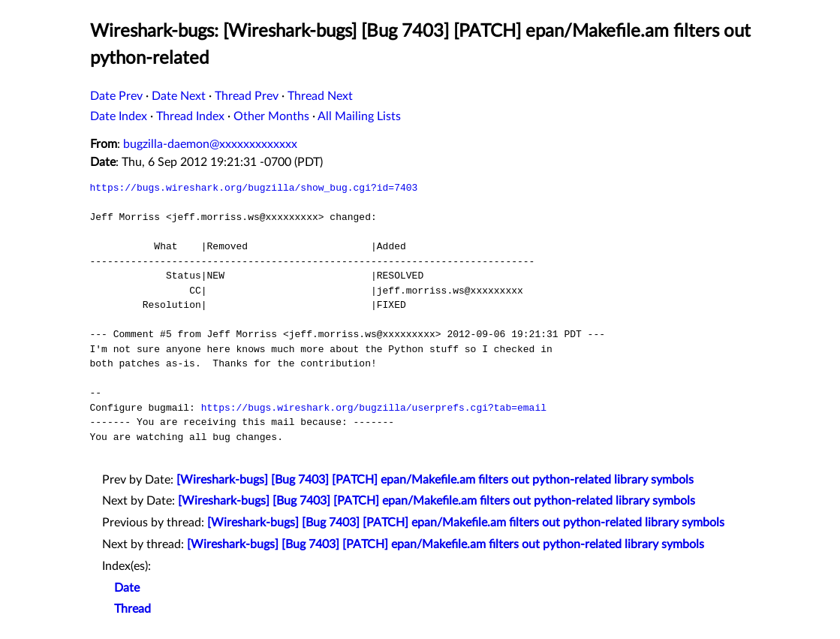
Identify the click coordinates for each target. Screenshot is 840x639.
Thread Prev (247, 96)
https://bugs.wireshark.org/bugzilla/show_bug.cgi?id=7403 (254, 188)
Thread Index (190, 116)
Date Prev (116, 96)
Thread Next (320, 96)
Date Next (179, 96)
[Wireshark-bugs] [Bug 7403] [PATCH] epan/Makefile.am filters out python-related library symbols (435, 480)
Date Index (119, 116)
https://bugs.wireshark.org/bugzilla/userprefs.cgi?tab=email (374, 408)
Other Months (271, 116)
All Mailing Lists (359, 116)
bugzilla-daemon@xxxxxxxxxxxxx (210, 144)
